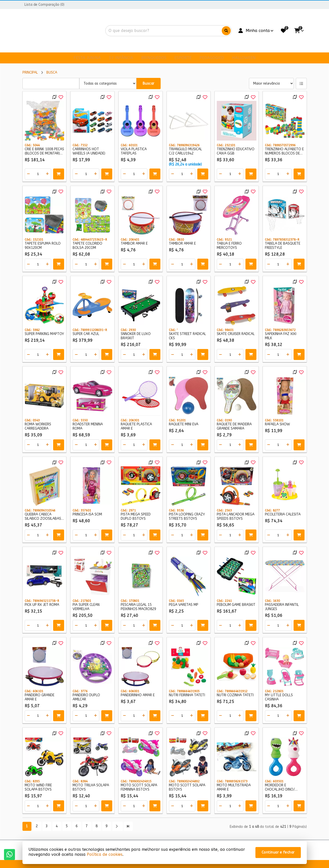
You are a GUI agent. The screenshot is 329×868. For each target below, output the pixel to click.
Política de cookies (105, 854)
